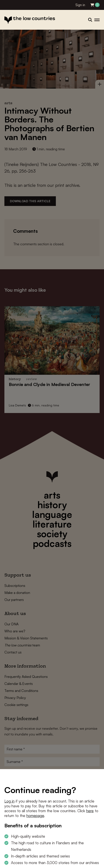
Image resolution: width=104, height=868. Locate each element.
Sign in (80, 5)
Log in (9, 801)
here (90, 811)
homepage (35, 816)
